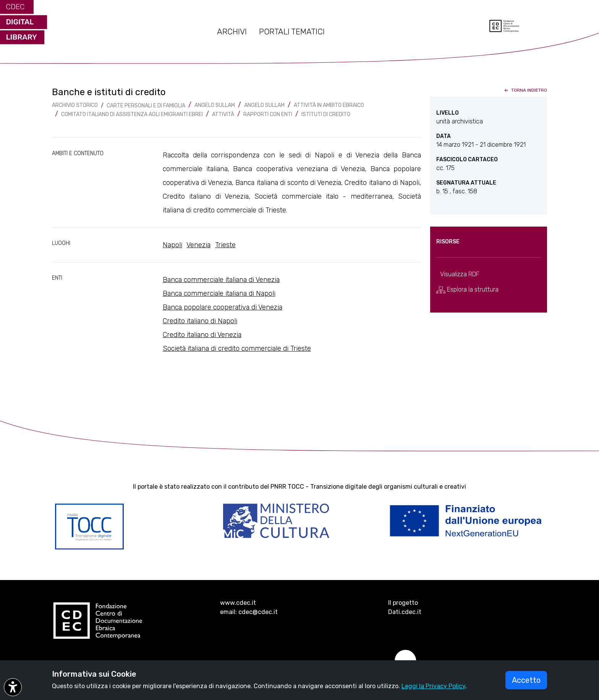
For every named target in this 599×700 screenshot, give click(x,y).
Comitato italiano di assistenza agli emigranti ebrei (132, 114)
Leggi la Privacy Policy (433, 686)
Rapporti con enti (268, 114)
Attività (223, 114)
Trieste (225, 245)
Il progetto (403, 603)
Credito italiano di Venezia (202, 335)
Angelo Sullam (215, 105)
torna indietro (525, 90)
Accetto (526, 680)
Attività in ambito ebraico (329, 105)
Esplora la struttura (467, 290)
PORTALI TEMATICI (292, 32)
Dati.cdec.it (405, 612)
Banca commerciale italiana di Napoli (219, 293)
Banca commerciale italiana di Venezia (221, 280)
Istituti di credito (326, 114)
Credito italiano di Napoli (200, 321)
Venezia (198, 245)
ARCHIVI (232, 32)
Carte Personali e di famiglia (146, 106)
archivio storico (75, 105)
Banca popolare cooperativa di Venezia (223, 307)
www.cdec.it (238, 603)
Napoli (172, 245)
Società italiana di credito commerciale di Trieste (237, 348)
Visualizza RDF (460, 274)
